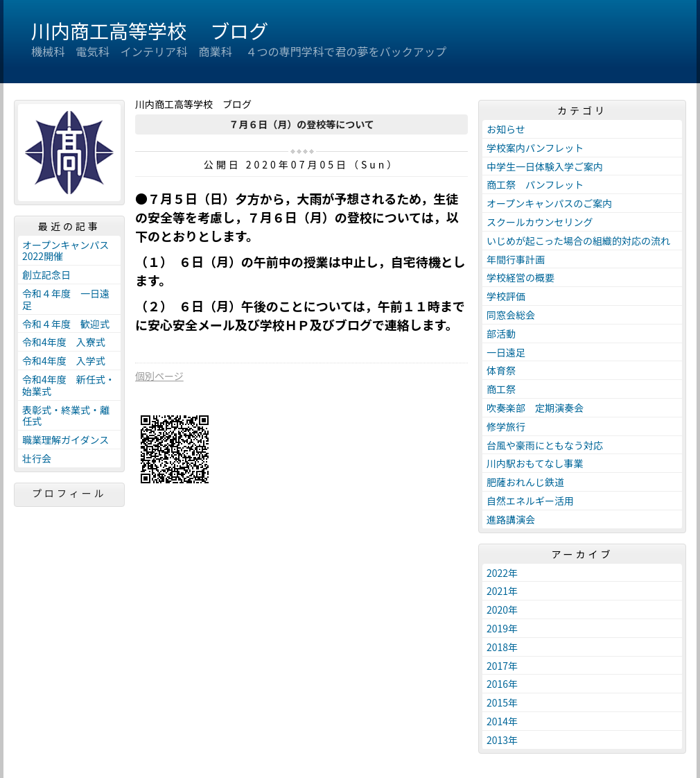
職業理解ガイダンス (65, 440)
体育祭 (501, 370)
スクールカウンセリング (540, 222)
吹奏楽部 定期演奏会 (535, 408)
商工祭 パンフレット (535, 184)
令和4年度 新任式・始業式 (69, 385)
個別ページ (159, 376)
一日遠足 (506, 352)
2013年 (502, 740)
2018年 (502, 647)
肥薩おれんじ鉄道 (525, 482)
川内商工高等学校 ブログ (150, 31)
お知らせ (506, 129)
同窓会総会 (511, 315)
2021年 (502, 591)
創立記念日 (46, 275)
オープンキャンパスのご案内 (549, 203)
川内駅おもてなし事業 (535, 463)
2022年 (502, 573)
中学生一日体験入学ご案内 (545, 166)
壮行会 (37, 458)
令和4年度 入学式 (64, 361)
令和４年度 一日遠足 (66, 299)
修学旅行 (506, 426)
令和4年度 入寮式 (64, 342)
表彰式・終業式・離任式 (66, 416)
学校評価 (506, 296)
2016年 (502, 684)
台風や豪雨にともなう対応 (545, 445)
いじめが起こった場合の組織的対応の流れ (578, 241)
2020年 (502, 610)
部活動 (501, 334)
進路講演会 (511, 519)
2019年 (502, 628)
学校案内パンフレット (535, 148)
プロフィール (69, 493)
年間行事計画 (516, 259)
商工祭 (501, 389)
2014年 (502, 721)
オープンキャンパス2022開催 (65, 251)
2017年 (502, 666)
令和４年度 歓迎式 (66, 324)
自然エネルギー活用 (530, 501)
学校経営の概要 (520, 277)
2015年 (502, 702)
